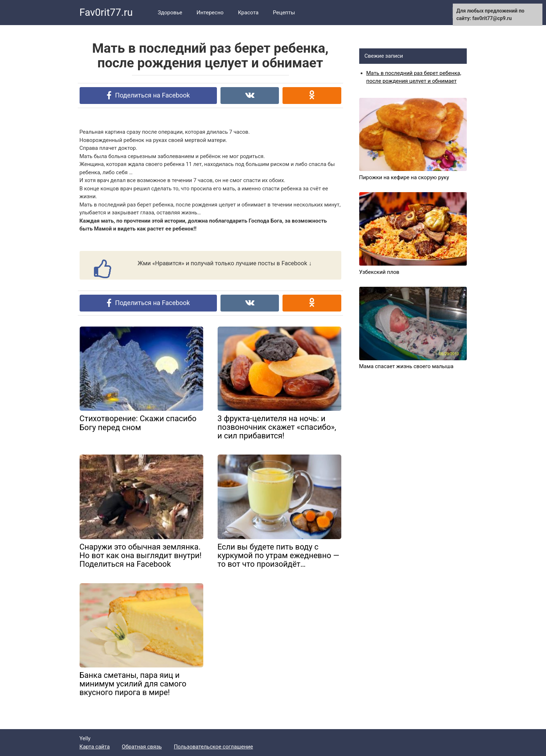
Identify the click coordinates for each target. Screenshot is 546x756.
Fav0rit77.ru (106, 12)
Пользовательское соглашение (213, 747)
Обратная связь (142, 747)
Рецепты (284, 13)
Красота (248, 13)
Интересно (210, 13)
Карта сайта (95, 747)
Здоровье (170, 13)
